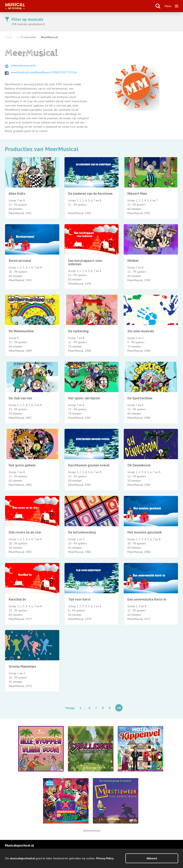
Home (8, 37)
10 (119, 708)
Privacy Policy (105, 858)
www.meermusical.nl (23, 65)
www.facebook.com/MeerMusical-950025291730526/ (44, 72)
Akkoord (152, 858)
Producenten (28, 37)
